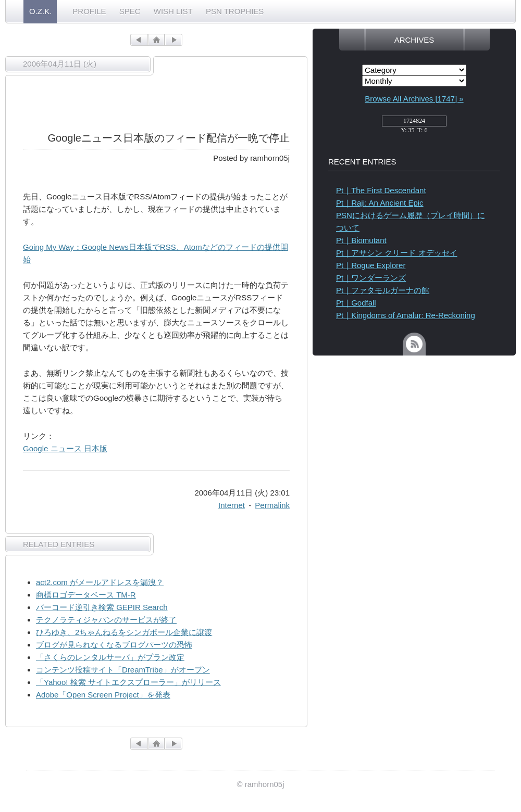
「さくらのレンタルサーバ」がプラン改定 (110, 657)
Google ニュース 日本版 (65, 448)
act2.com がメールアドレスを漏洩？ (100, 582)
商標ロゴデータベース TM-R (86, 595)
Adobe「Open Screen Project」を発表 (103, 695)
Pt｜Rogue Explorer (371, 265)
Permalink (272, 505)
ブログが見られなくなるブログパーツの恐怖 (114, 645)
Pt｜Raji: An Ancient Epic (380, 203)
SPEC (130, 11)
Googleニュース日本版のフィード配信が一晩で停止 (169, 138)
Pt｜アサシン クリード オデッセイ (397, 253)
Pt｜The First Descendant (381, 190)
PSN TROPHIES (235, 11)
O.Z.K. (40, 11)
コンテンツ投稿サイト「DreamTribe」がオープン (123, 670)
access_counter (414, 124)
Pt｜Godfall (356, 303)
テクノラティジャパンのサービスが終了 (106, 620)
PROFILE (89, 11)
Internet (232, 505)
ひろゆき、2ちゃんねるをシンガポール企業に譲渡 (124, 632)
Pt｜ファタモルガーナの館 (383, 290)
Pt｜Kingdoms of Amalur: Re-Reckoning (406, 315)
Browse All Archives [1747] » (414, 99)
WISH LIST (173, 11)
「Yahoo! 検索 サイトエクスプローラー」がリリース (128, 682)
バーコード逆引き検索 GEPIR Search (102, 607)
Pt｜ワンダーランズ (371, 278)
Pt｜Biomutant (361, 240)
